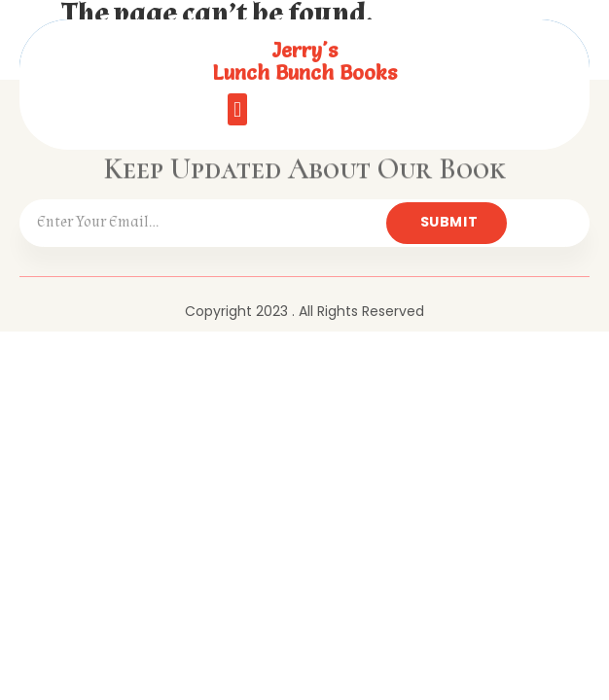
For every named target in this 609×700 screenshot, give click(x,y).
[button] (237, 109)
